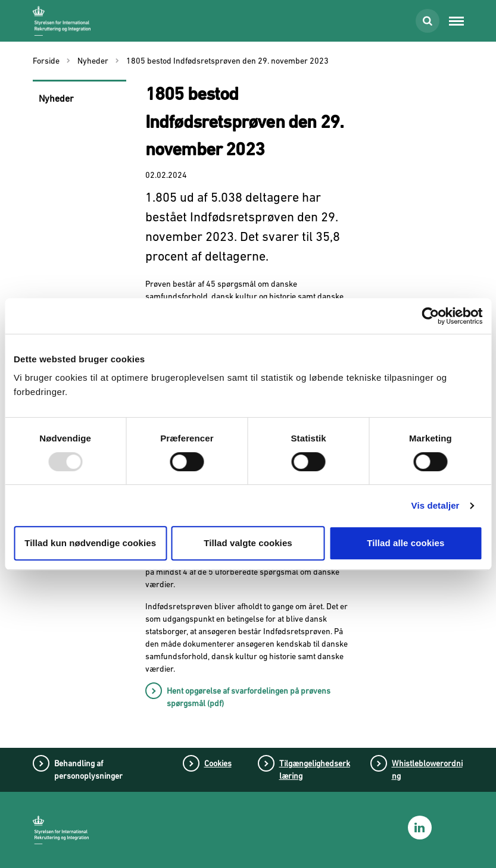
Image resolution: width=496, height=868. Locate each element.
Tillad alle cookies (405, 543)
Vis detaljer (436, 505)
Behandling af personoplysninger (88, 770)
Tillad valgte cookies (248, 543)
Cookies (218, 763)
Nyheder (56, 98)
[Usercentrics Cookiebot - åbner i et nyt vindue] (430, 316)
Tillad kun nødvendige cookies (90, 543)
